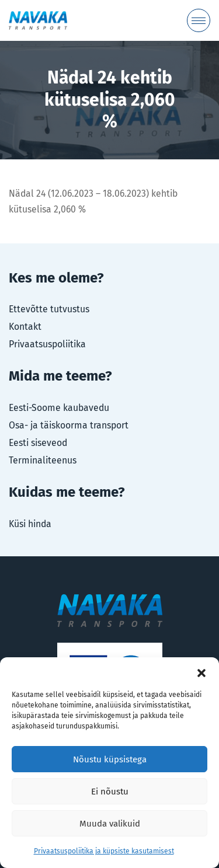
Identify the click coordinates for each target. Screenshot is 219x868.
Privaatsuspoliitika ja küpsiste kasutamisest (104, 851)
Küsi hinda (30, 524)
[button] (201, 672)
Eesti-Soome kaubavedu (59, 408)
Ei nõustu (110, 792)
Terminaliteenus (43, 460)
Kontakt (25, 327)
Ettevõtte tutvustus (49, 309)
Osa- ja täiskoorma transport (69, 425)
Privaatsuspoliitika (47, 344)
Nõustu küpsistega (110, 759)
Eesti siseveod (38, 443)
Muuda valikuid (110, 824)
